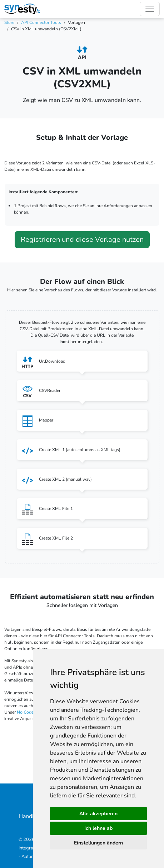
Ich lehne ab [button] (98, 828)
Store (9, 22)
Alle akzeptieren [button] (98, 814)
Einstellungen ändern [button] (98, 843)
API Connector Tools (41, 22)
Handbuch (31, 816)
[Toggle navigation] (150, 9)
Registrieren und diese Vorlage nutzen (82, 239)
